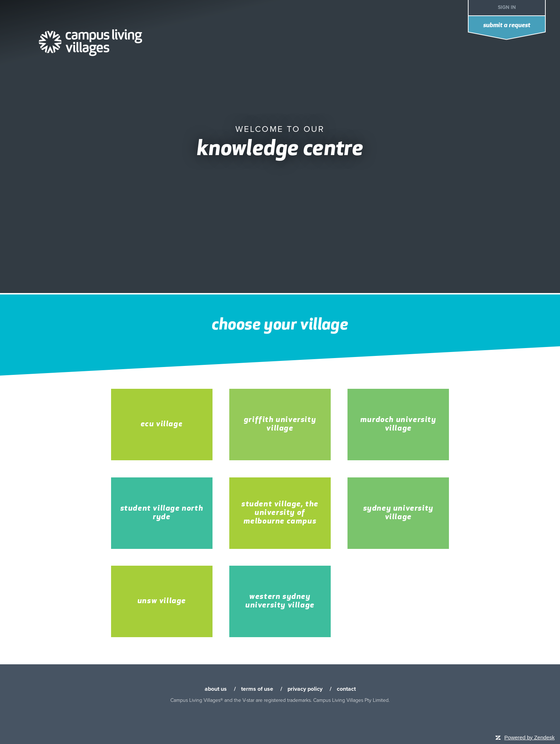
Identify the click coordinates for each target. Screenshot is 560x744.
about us (216, 689)
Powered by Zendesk (529, 737)
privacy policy (305, 689)
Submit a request (507, 26)
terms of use (257, 689)
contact (346, 689)
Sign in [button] (507, 7)
